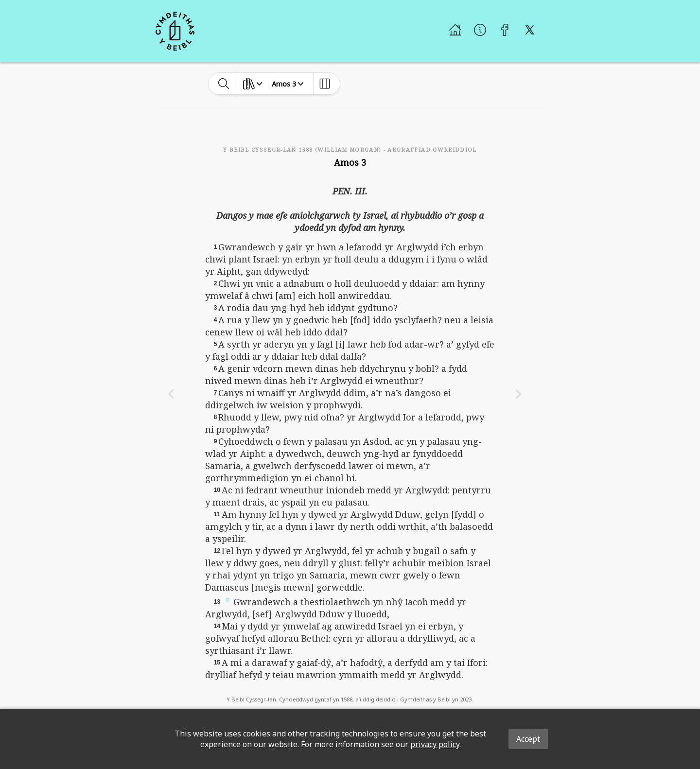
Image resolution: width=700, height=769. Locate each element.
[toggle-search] (224, 84)
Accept (528, 739)
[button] (227, 599)
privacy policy (435, 744)
